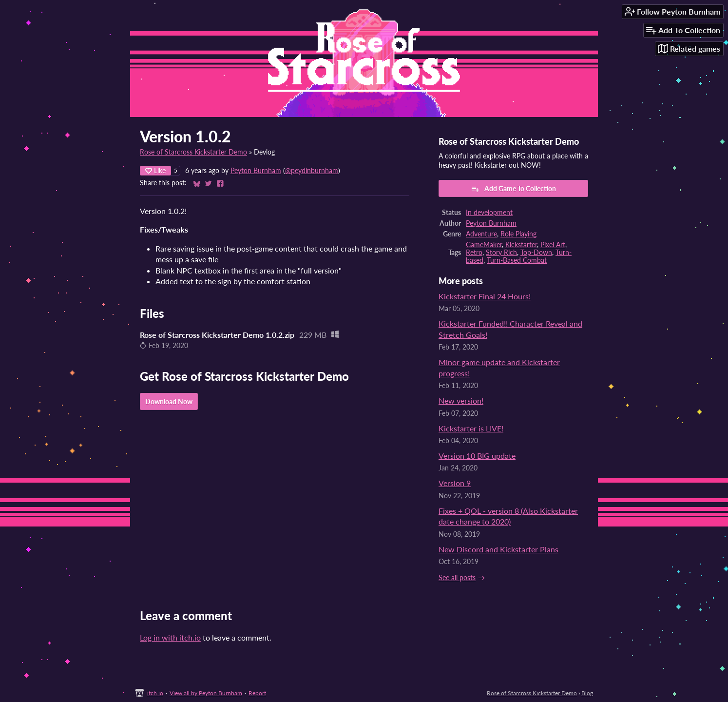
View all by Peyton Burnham (206, 693)
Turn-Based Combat (517, 260)
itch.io (155, 693)
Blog (587, 693)
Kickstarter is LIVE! (471, 428)
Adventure (481, 234)
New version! (461, 400)
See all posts (457, 578)
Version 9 (455, 483)
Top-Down (536, 253)
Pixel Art (553, 245)
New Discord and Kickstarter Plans (498, 549)
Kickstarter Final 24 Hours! (485, 296)
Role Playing (518, 234)
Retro (474, 253)
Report (257, 693)
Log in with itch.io (170, 637)
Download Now (169, 401)
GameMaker (484, 245)
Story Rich (501, 253)
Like (155, 170)
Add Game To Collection (513, 189)
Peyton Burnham (256, 171)
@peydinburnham (312, 171)
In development (489, 213)
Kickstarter (521, 245)
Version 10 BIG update (477, 456)
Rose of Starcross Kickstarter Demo (193, 152)
